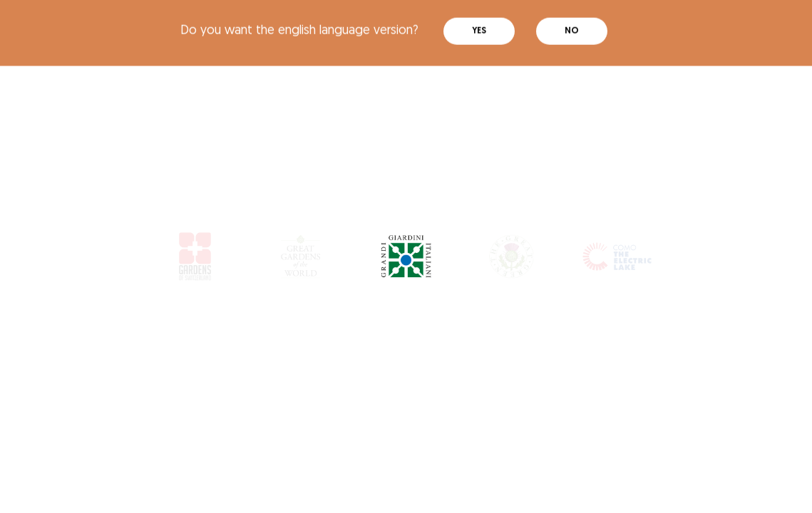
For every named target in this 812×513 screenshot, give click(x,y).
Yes (479, 28)
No (572, 28)
